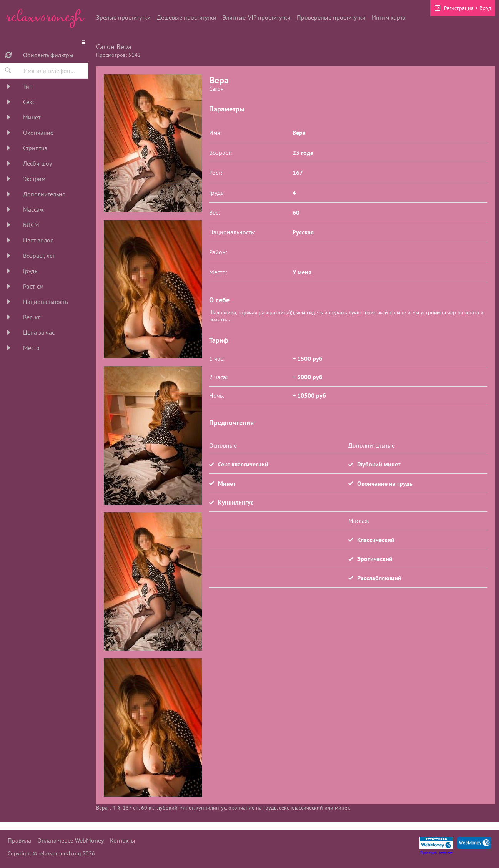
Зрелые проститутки (123, 17)
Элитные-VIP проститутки (257, 17)
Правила (19, 840)
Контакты (123, 840)
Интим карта (389, 17)
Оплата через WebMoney (71, 840)
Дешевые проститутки (187, 17)
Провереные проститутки (331, 17)
